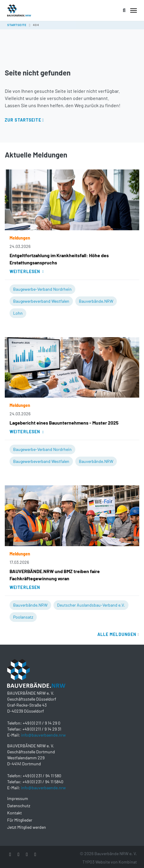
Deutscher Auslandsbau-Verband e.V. (91, 605)
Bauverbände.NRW (96, 301)
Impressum (18, 798)
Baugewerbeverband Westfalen (41, 301)
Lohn (18, 313)
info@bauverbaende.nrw (43, 735)
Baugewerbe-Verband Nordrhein (42, 289)
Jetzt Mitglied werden (27, 827)
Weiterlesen (27, 271)
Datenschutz (19, 806)
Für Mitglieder (20, 820)
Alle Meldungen (118, 634)
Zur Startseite (23, 120)
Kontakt (14, 813)
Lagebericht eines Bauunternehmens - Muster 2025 (64, 423)
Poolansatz (23, 617)
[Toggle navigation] (134, 10)
